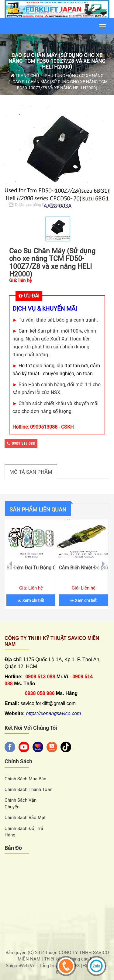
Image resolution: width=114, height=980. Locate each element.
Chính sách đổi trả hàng (24, 832)
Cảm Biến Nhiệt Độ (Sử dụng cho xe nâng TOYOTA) (83, 568)
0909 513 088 (21, 444)
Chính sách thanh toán (28, 789)
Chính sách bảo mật (25, 818)
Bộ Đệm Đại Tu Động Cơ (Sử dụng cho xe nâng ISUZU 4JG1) (31, 568)
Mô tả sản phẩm (31, 472)
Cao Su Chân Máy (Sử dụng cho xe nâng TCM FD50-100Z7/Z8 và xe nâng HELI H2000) (57, 61)
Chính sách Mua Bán (25, 779)
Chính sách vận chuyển (21, 803)
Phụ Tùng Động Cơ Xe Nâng (74, 76)
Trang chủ (25, 76)
